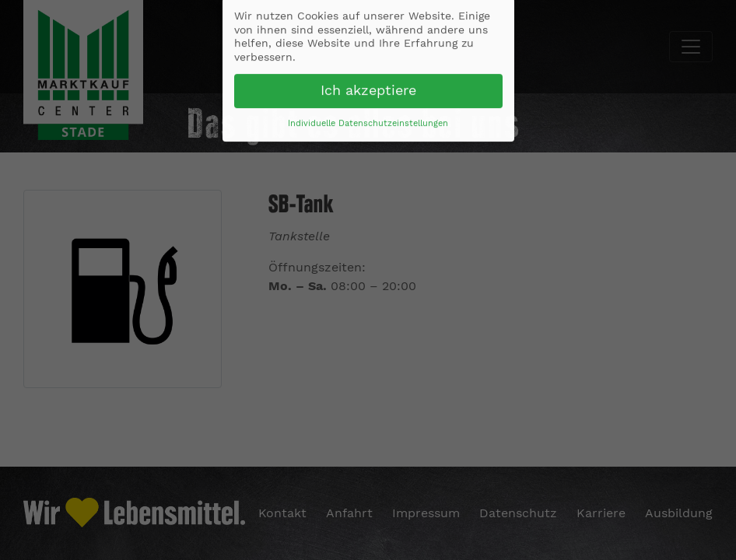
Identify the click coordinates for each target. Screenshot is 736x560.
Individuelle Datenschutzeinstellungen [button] (368, 121)
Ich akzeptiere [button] (368, 88)
